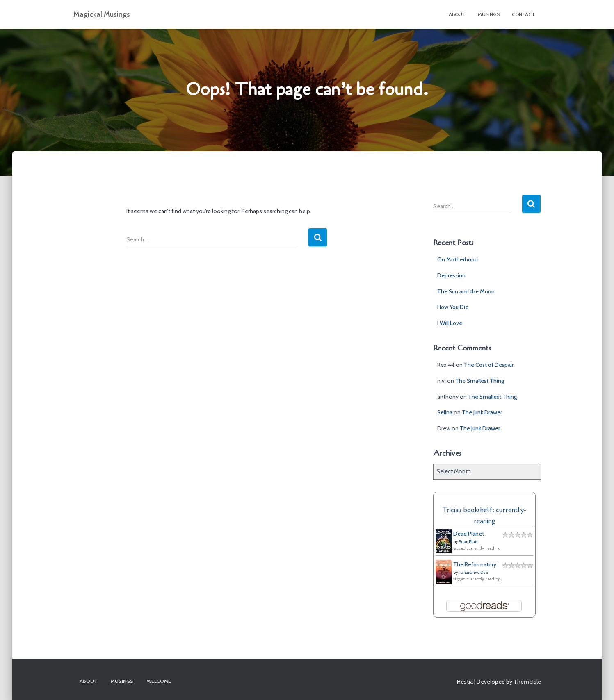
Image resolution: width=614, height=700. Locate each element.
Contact (523, 14)
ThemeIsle (527, 682)
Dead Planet (469, 534)
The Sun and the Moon (466, 291)
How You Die (453, 307)
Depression (451, 275)
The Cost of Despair (489, 365)
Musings (489, 14)
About (457, 14)
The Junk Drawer (482, 412)
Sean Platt (468, 542)
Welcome (159, 681)
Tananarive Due (473, 572)
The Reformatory (475, 564)
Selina (445, 412)
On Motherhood (458, 259)
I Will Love (450, 323)
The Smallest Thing (480, 381)
